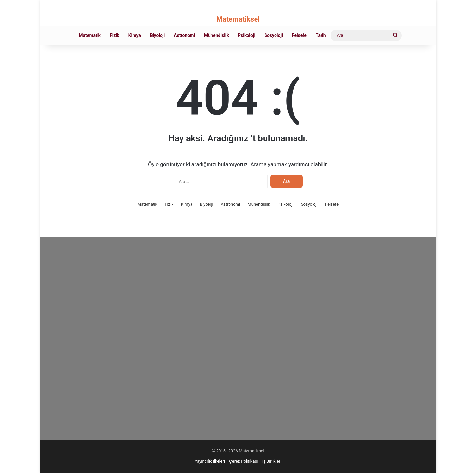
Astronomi (184, 35)
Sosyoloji (274, 35)
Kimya (135, 35)
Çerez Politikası (243, 461)
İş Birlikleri (272, 461)
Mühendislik (216, 35)
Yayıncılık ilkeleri (210, 461)
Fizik (115, 35)
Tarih (321, 35)
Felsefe (299, 35)
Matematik (90, 35)
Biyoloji (157, 35)
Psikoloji (247, 35)
